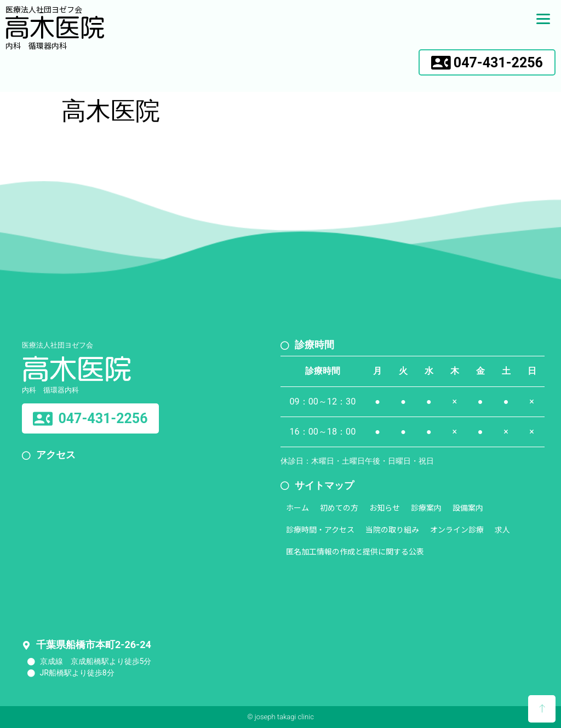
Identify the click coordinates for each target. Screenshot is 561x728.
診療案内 (426, 507)
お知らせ (385, 507)
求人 (502, 529)
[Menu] (543, 18)
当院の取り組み (392, 529)
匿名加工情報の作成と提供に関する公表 (355, 551)
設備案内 (468, 507)
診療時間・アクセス (320, 529)
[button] (487, 62)
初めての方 (339, 507)
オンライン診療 (457, 529)
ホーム (297, 507)
